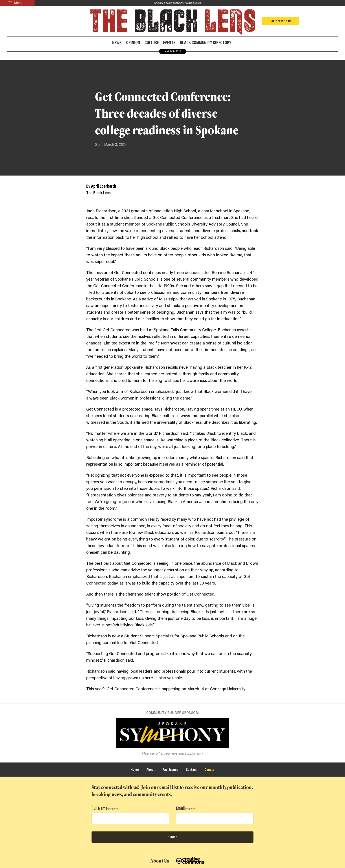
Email (180, 808)
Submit (173, 837)
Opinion (133, 42)
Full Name (100, 808)
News (117, 42)
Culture (152, 42)
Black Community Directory (206, 42)
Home (135, 769)
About (151, 769)
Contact (191, 769)
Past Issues (170, 769)
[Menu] (17, 3)
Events (169, 42)
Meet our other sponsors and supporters (171, 753)
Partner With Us (281, 21)
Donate (209, 769)
